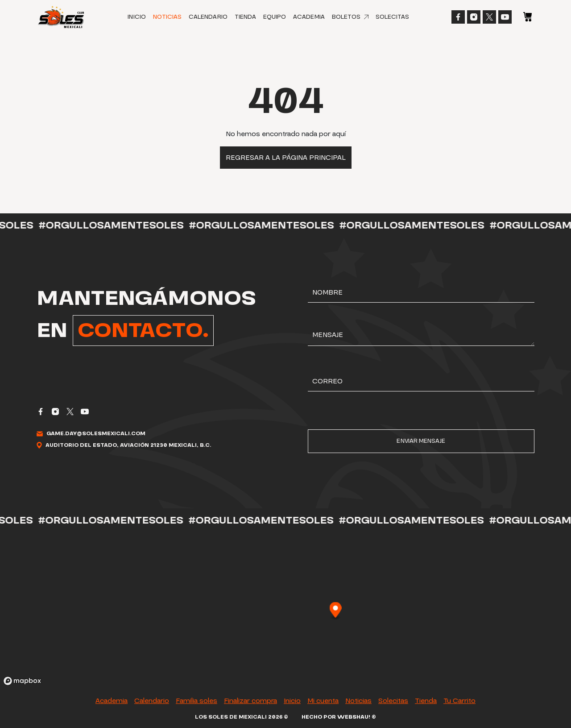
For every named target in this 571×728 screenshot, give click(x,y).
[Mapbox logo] (22, 681)
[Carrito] (528, 16)
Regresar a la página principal (286, 158)
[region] (285, 611)
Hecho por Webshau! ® (339, 717)
